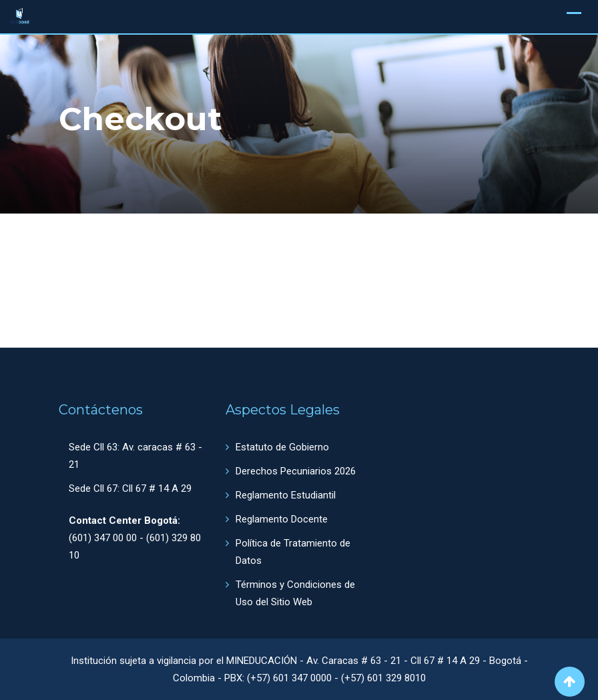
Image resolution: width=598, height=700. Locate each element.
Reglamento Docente (282, 519)
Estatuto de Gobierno (282, 447)
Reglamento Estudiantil (286, 495)
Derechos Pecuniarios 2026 (296, 471)
